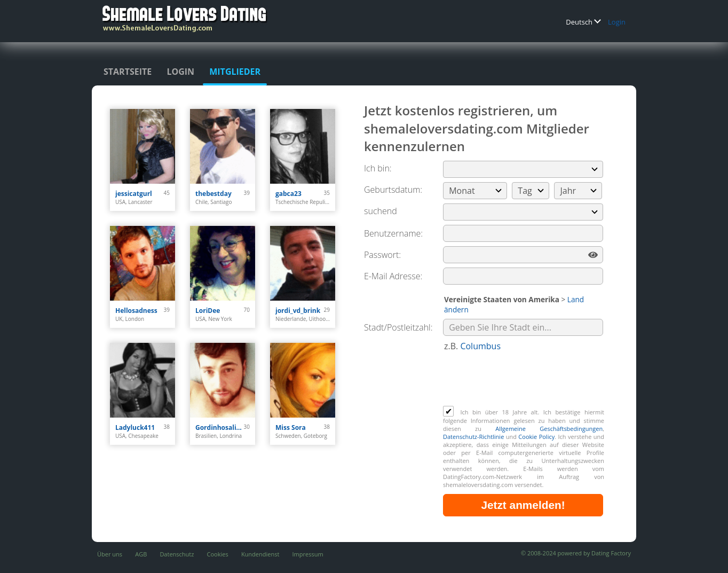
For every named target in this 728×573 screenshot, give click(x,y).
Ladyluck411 (135, 427)
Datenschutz (177, 554)
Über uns (110, 554)
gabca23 (288, 194)
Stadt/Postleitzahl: (398, 327)
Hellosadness (136, 311)
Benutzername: (393, 233)
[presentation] (524, 380)
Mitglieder (235, 72)
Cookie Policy (536, 437)
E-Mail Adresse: (393, 276)
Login (617, 22)
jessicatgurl (134, 194)
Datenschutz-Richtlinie (473, 437)
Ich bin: (378, 168)
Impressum (308, 554)
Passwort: (382, 255)
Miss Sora (291, 427)
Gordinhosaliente (220, 427)
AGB (141, 554)
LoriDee (208, 311)
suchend (381, 211)
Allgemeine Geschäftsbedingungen (549, 429)
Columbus (480, 346)
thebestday (213, 194)
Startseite (128, 72)
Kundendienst (260, 554)
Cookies (218, 554)
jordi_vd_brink (298, 311)
